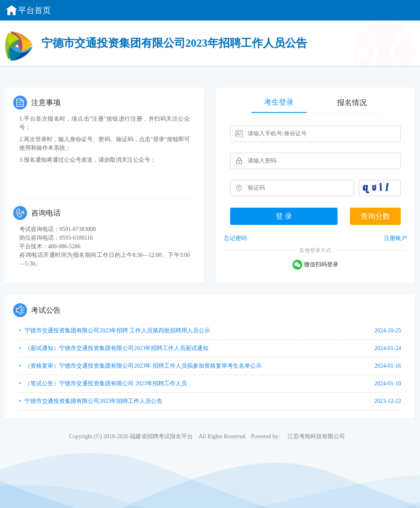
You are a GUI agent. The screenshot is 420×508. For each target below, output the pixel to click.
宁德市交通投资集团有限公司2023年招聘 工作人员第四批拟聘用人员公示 (117, 331)
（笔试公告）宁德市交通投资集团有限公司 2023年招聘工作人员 (105, 383)
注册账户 (395, 238)
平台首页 (28, 10)
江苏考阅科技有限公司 (316, 436)
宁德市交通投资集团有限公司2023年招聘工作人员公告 (93, 401)
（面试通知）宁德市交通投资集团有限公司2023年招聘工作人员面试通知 (116, 348)
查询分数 (375, 216)
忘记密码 (235, 238)
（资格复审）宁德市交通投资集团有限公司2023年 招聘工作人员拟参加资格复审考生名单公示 (143, 366)
